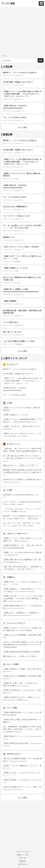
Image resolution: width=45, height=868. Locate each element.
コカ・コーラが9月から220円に (15, 117)
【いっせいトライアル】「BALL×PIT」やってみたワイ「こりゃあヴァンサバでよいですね (22, 524)
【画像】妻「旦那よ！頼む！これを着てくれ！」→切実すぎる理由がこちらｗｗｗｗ (22, 684)
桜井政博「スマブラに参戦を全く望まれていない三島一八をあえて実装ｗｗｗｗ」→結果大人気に (22, 517)
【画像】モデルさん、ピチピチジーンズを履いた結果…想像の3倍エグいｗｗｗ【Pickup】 (22, 629)
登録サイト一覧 (22, 855)
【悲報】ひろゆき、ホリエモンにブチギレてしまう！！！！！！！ (21, 774)
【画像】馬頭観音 (10, 301)
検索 (41, 60)
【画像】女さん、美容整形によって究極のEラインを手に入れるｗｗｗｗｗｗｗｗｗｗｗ (22, 614)
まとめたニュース (13, 444)
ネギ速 (16, 179)
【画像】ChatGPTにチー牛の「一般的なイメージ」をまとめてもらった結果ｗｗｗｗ (22, 699)
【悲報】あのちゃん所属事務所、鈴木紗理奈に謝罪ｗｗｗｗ (22, 677)
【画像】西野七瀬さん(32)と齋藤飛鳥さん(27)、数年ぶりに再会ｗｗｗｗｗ (22, 561)
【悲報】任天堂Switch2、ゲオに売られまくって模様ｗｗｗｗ (22, 691)
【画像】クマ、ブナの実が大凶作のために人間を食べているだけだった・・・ (22, 554)
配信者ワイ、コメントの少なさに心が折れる (20, 73)
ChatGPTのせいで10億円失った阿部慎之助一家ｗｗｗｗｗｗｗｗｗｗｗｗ (22, 481)
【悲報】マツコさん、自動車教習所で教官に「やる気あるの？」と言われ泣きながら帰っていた (22, 421)
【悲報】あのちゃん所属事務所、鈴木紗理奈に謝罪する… (22, 636)
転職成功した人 (9, 237)
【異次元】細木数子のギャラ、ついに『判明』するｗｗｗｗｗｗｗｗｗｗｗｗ (22, 788)
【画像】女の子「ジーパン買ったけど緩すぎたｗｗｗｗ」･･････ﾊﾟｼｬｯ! (22, 583)
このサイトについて (22, 852)
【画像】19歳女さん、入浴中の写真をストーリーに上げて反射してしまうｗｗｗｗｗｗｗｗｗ (22, 590)
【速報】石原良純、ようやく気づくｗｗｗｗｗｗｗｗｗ (22, 781)
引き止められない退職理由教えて (15, 207)
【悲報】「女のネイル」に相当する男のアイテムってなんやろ (22, 428)
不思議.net (17, 261)
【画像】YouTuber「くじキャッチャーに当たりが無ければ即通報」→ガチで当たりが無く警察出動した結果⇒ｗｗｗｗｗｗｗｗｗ (22, 599)
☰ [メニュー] (41, 3)
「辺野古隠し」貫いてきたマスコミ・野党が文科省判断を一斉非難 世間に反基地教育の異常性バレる (22, 450)
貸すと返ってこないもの (12, 332)
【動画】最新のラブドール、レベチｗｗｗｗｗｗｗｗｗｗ (22, 738)
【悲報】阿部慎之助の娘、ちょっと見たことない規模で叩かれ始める (22, 714)
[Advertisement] (22, 31)
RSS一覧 (22, 858)
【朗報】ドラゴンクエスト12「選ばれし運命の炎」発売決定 (22, 409)
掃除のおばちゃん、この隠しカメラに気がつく (21, 465)
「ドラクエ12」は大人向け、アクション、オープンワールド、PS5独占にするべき (22, 510)
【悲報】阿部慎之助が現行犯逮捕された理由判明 (21, 652)
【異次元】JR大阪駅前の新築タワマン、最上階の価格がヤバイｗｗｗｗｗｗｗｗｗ (22, 760)
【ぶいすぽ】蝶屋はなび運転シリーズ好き (19, 341)
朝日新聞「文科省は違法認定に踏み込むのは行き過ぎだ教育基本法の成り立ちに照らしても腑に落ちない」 (22, 472)
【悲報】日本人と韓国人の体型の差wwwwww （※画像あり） (22, 721)
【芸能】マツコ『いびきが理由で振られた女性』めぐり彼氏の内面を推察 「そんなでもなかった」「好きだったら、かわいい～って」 (22, 94)
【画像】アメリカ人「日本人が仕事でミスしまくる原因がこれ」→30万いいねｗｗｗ (22, 540)
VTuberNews (18, 344)
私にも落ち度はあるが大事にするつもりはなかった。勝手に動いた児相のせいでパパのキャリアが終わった (22, 458)
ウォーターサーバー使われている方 (16, 216)
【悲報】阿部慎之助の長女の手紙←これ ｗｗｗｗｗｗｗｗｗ (22, 745)
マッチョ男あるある (10, 322)
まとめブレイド (19, 76)
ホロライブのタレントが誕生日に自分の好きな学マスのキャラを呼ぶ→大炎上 (22, 503)
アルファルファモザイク (16, 623)
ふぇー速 (17, 283)
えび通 (9, 490)
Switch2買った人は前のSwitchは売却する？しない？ (21, 496)
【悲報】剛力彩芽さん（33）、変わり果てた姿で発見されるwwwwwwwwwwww (22, 547)
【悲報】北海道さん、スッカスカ (15, 268)
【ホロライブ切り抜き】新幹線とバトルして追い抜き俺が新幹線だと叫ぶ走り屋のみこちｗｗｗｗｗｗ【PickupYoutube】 (22, 645)
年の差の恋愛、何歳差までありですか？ (18, 82)
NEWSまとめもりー (14, 754)
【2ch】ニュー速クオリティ (17, 534)
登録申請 (23, 861)
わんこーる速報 (13, 664)
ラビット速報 (12, 708)
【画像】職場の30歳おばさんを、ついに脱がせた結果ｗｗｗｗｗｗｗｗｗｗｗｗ (22, 607)
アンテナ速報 (8, 3)
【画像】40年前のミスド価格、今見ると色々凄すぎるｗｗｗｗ (22, 670)
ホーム (4, 56)
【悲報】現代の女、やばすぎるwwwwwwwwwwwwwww (15, 389)
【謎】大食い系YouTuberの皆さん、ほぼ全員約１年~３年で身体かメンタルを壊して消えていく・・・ (22, 568)
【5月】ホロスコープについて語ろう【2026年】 (21, 247)
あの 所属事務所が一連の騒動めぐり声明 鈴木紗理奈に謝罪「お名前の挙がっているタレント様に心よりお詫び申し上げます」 (22, 729)
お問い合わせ (23, 864)
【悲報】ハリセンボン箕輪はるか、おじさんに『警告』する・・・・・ (22, 767)
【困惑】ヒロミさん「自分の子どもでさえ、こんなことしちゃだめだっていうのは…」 (22, 435)
